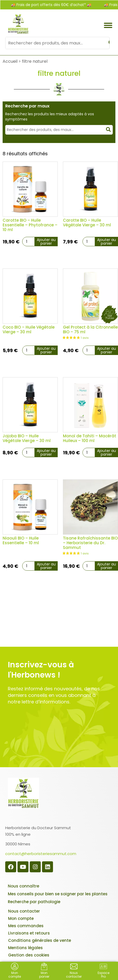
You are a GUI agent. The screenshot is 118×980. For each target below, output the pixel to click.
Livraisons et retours (29, 933)
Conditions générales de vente (40, 940)
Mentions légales (25, 948)
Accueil (10, 61)
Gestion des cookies (29, 955)
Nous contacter (24, 911)
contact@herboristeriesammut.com (41, 854)
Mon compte (21, 918)
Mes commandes (26, 926)
